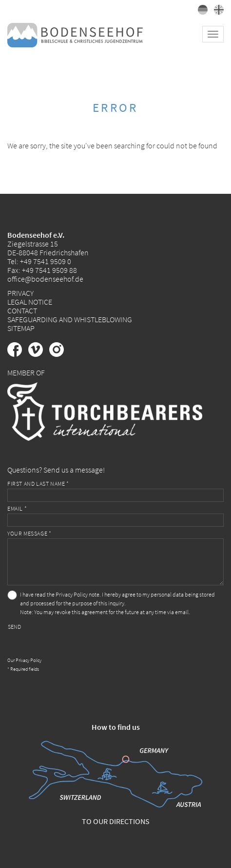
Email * (17, 508)
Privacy (20, 293)
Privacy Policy (72, 594)
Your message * (29, 533)
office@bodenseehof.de (45, 279)
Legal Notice (30, 302)
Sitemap (21, 328)
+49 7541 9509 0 (46, 261)
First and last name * (38, 484)
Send (14, 627)
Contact (22, 310)
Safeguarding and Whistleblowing (70, 319)
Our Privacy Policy (24, 660)
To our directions (116, 821)
